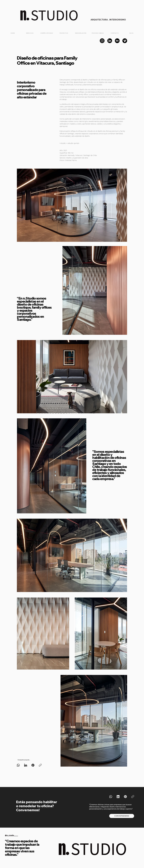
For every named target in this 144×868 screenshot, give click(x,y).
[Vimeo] (125, 41)
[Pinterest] (33, 765)
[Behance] (117, 41)
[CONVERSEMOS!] (122, 816)
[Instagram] (102, 41)
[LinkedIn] (110, 41)
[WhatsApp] (18, 765)
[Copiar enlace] (40, 765)
